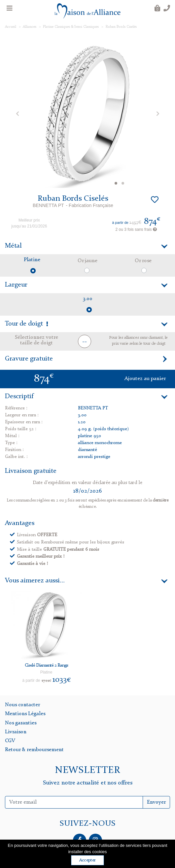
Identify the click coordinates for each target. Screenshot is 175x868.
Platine (32, 260)
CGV (10, 741)
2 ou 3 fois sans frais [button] (136, 229)
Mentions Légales (25, 714)
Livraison (16, 732)
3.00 (88, 299)
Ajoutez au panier (145, 379)
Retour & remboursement (34, 750)
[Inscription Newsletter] (74, 802)
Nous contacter (22, 705)
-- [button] (85, 342)
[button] (17, 114)
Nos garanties (21, 723)
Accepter (87, 860)
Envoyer (156, 802)
